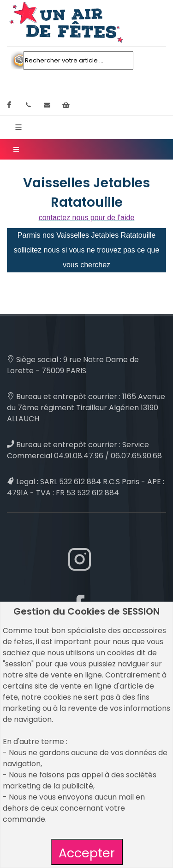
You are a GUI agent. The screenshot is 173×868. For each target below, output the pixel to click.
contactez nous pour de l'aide (87, 218)
